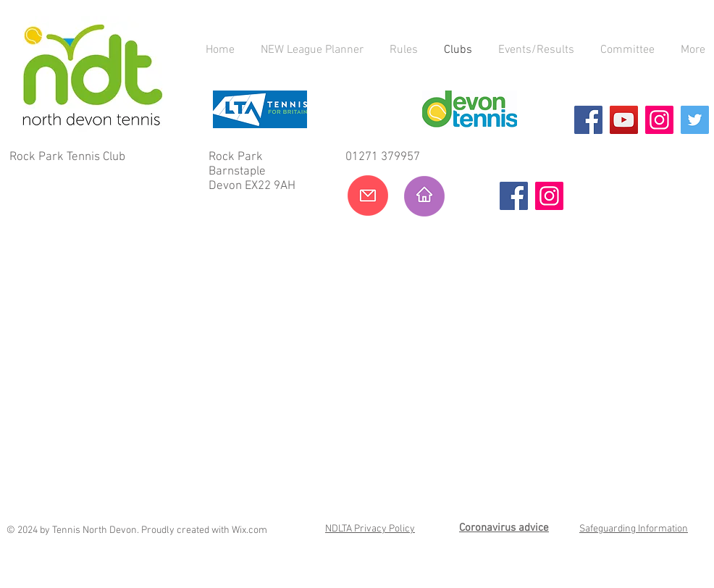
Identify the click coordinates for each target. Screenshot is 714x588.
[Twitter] (695, 120)
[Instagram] (659, 120)
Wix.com (249, 530)
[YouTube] (624, 120)
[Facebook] (588, 120)
